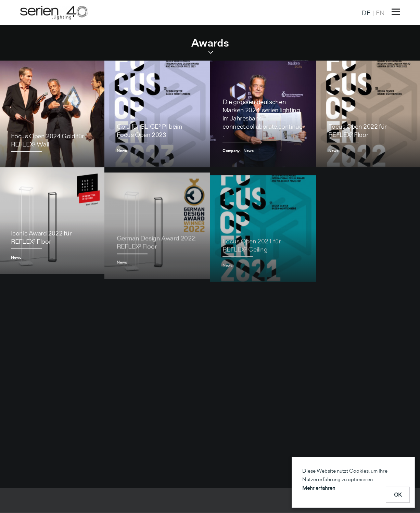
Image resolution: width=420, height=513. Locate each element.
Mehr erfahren (319, 488)
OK (398, 495)
